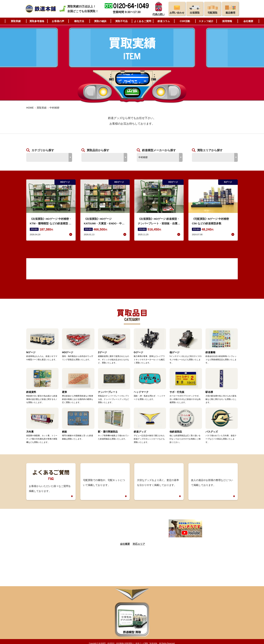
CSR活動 (185, 21)
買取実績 (16, 21)
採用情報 (227, 21)
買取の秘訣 (100, 21)
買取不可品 (121, 21)
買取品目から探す (98, 150)
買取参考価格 (37, 21)
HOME (30, 108)
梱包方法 (79, 21)
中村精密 (54, 108)
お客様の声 (58, 21)
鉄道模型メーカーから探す (159, 150)
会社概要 (248, 21)
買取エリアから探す (210, 150)
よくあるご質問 (143, 21)
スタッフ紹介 (206, 21)
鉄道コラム (164, 21)
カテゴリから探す (43, 150)
